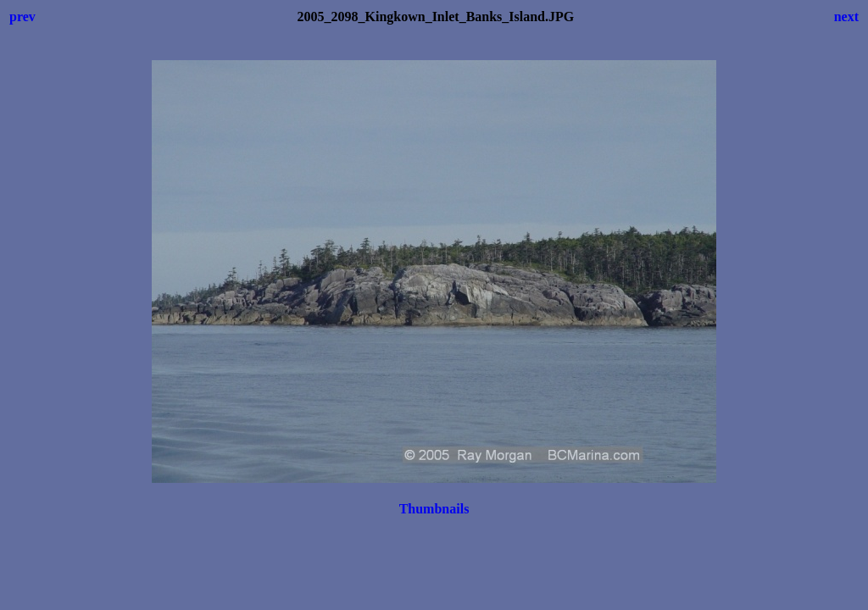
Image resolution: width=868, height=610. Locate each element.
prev (22, 17)
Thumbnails (434, 509)
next (846, 17)
